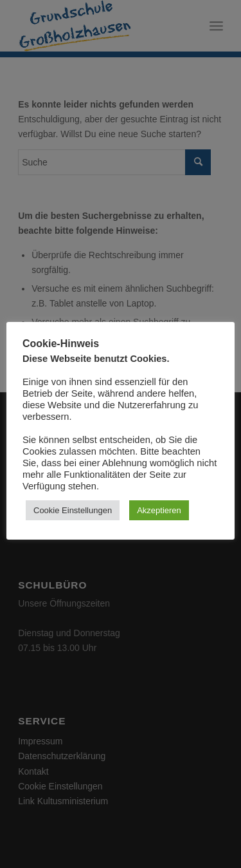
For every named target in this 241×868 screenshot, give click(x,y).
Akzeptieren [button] (159, 510)
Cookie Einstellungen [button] (73, 510)
